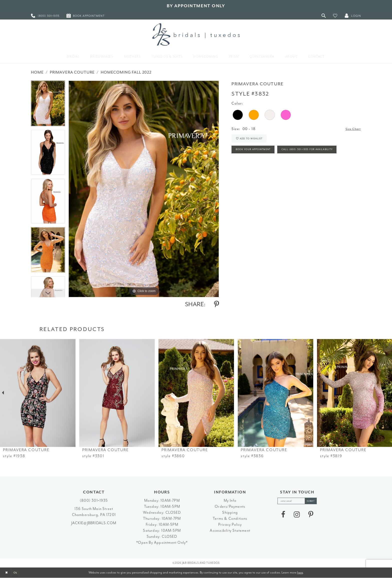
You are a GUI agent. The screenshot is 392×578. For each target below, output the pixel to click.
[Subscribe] (314, 502)
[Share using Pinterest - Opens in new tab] (216, 304)
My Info (230, 501)
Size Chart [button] (351, 129)
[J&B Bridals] (196, 35)
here (300, 572)
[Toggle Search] (324, 16)
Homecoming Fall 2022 (126, 72)
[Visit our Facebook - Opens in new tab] (283, 516)
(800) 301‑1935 (94, 501)
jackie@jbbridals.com (94, 523)
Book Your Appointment (259, 155)
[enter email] (297, 502)
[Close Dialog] (8, 573)
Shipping (230, 513)
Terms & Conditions (230, 519)
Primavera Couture (72, 72)
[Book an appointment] (86, 16)
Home (37, 72)
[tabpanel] (48, 105)
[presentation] (38, 393)
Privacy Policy (230, 525)
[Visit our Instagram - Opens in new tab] (297, 516)
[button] (335, 16)
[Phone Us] (45, 16)
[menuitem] (45, 16)
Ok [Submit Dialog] (19, 573)
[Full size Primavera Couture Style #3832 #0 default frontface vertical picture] (144, 189)
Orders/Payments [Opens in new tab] (230, 507)
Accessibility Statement (230, 531)
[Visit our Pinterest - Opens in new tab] (311, 516)
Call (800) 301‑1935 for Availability (269, 168)
